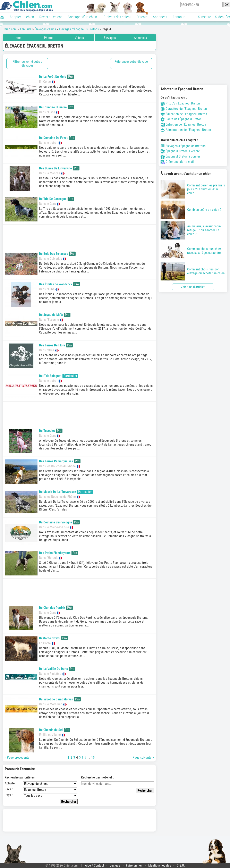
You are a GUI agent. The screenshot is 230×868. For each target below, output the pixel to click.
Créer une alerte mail (177, 162)
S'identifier (223, 17)
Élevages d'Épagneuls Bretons (183, 146)
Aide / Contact (95, 865)
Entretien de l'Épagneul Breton (183, 124)
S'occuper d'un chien (82, 17)
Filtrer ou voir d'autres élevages (27, 64)
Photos (49, 38)
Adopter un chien (22, 17)
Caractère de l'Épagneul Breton (184, 109)
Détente (142, 17)
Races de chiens (51, 17)
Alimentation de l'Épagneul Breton (186, 130)
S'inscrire (205, 17)
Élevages (110, 38)
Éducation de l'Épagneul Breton (184, 114)
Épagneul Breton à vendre (180, 151)
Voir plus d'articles (193, 287)
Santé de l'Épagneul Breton (181, 119)
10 (93, 757)
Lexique (115, 865)
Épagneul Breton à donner (180, 156)
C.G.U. (181, 865)
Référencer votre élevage (131, 62)
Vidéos (79, 38)
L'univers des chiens (117, 17)
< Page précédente (17, 757)
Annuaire (179, 17)
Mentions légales (160, 865)
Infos (18, 38)
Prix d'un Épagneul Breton (180, 103)
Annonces (160, 17)
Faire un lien (134, 865)
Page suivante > (143, 757)
